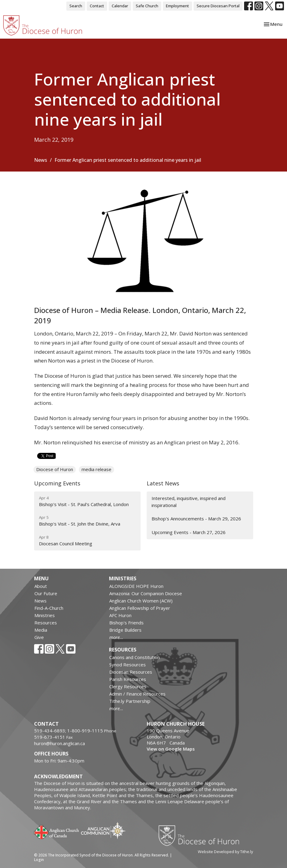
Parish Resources (128, 679)
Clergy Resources (128, 686)
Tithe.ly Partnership (130, 701)
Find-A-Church (49, 608)
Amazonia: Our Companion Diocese (146, 593)
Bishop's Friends (126, 623)
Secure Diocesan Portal (218, 6)
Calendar (120, 6)
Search (76, 6)
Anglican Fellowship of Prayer (140, 608)
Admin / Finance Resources (137, 694)
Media (41, 630)
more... (116, 637)
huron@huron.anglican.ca (60, 743)
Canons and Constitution (135, 657)
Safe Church (147, 6)
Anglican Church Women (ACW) (141, 601)
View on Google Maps (171, 749)
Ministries (45, 615)
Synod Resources (128, 665)
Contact (97, 6)
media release (96, 469)
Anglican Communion (103, 830)
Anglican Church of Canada (57, 832)
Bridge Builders (125, 630)
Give (39, 637)
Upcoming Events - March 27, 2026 (189, 532)
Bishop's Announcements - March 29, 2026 (196, 519)
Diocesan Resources (131, 672)
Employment (177, 6)
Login (39, 860)
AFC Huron (120, 615)
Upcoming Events (57, 483)
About (41, 586)
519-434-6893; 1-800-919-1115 (69, 731)
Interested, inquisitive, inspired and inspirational (189, 502)
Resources (46, 623)
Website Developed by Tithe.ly (225, 852)
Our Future (46, 593)
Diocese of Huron (55, 469)
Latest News (163, 483)
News (41, 160)
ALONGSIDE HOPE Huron (136, 586)
